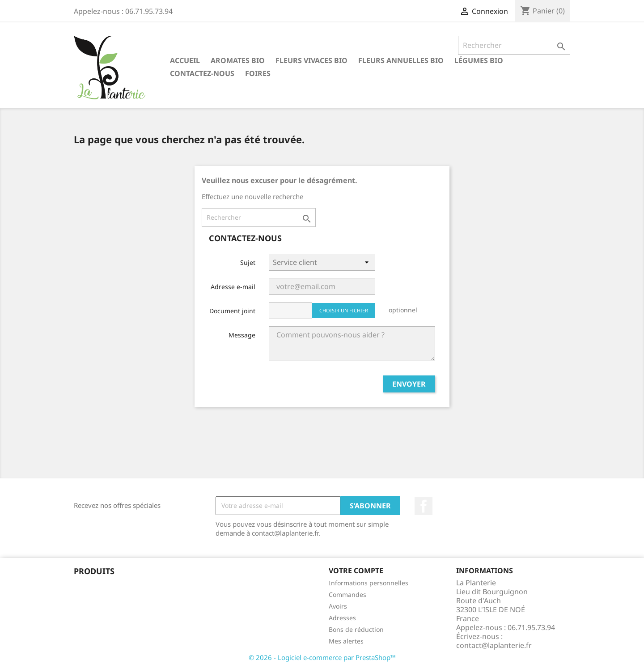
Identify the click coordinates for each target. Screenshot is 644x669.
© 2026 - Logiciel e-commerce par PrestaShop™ (322, 657)
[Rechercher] (514, 45)
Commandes (347, 594)
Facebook (424, 506)
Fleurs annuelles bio (401, 60)
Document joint (232, 311)
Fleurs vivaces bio (311, 60)
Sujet (248, 262)
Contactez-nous (202, 73)
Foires (258, 73)
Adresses (342, 618)
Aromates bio (238, 60)
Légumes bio (479, 60)
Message (242, 335)
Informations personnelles (369, 583)
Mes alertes (346, 641)
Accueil (185, 60)
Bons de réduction (356, 629)
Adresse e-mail (233, 287)
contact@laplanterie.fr (494, 645)
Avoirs (338, 606)
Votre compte (356, 571)
